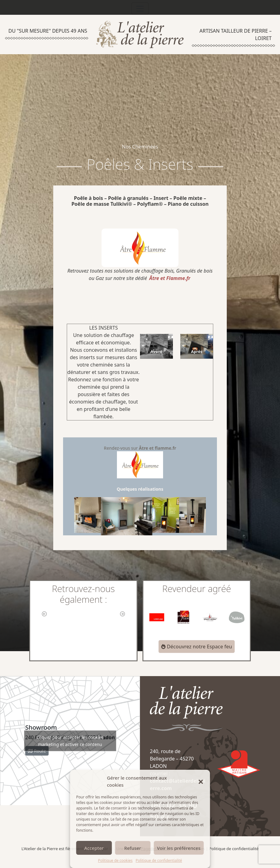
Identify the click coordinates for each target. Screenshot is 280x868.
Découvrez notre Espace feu (197, 647)
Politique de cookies (115, 860)
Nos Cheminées (140, 147)
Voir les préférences (179, 848)
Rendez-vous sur (140, 462)
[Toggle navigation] (140, 9)
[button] (201, 781)
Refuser (133, 848)
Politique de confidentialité (159, 860)
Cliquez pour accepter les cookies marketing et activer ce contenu (70, 741)
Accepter (94, 848)
